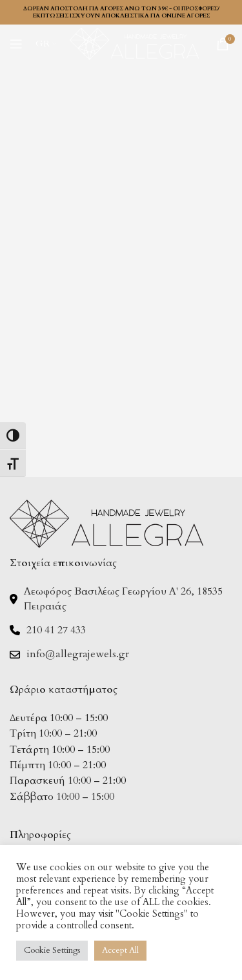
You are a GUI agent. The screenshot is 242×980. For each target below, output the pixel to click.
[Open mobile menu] (16, 44)
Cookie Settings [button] (52, 950)
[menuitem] (46, 44)
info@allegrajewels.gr (78, 654)
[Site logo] (134, 43)
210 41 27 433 (56, 630)
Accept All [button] (120, 950)
